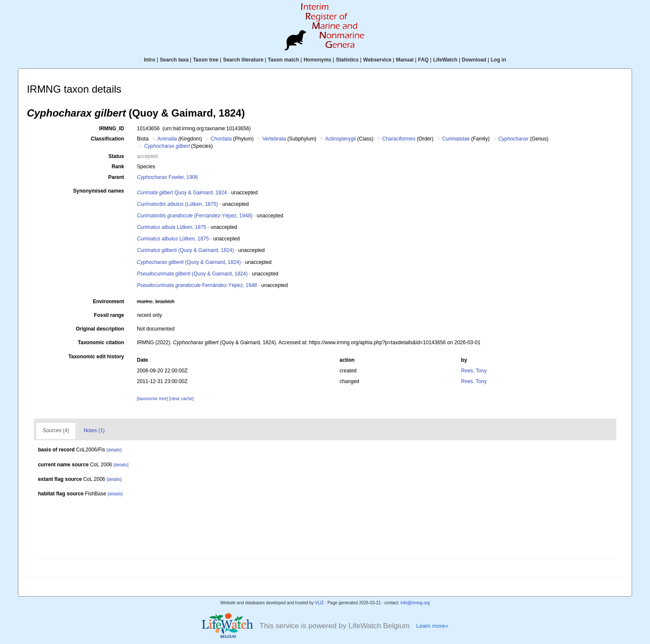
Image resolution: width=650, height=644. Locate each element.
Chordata (221, 139)
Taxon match (284, 60)
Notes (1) (94, 430)
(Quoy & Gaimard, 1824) (185, 250)
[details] (114, 450)
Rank (118, 167)
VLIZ (319, 603)
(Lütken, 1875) (178, 204)
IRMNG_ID (112, 129)
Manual (405, 60)
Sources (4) (56, 430)
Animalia (167, 139)
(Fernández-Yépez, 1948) (195, 216)
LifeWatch (445, 60)
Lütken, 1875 (172, 227)
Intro (150, 60)
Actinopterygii (341, 139)
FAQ (424, 60)
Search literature (243, 60)
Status (116, 156)
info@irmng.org (415, 603)
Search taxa (174, 60)
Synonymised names (98, 191)
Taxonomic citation (101, 342)
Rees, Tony (474, 371)
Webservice (377, 60)
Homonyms (317, 60)
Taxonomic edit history (96, 357)
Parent (116, 177)
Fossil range (109, 315)
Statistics (347, 60)
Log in (498, 60)
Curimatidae (456, 139)
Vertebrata (274, 139)
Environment (108, 302)
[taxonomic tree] (152, 399)
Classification (108, 139)
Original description (100, 329)
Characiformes (399, 139)
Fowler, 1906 (168, 177)
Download (474, 60)
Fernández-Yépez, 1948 (197, 285)
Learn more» (432, 626)
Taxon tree (206, 60)
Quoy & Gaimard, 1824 (182, 193)
